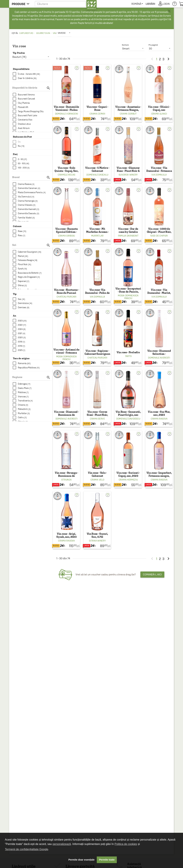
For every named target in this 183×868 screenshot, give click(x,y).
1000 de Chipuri (159, 236)
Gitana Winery (97, 541)
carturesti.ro (26, 33)
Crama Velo (97, 480)
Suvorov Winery (128, 175)
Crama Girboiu (66, 236)
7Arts (128, 356)
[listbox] (64, 33)
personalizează (62, 844)
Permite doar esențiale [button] (81, 860)
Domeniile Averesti (159, 358)
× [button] (169, 11)
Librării (150, 4)
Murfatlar (97, 236)
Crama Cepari (97, 114)
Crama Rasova (159, 419)
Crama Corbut (128, 114)
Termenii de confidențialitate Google (26, 849)
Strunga (66, 480)
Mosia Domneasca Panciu (128, 297)
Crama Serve (97, 419)
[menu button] (21, 4)
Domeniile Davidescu (128, 419)
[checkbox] (32, 74)
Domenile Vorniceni (67, 114)
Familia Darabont (128, 236)
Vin (54, 33)
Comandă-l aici (152, 574)
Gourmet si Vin (43, 33)
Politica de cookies (126, 844)
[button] (66, 4)
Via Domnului (159, 175)
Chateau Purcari (66, 297)
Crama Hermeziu (128, 480)
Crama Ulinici (159, 114)
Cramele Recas (66, 175)
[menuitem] (137, 4)
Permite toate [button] (107, 860)
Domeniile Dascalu (97, 175)
